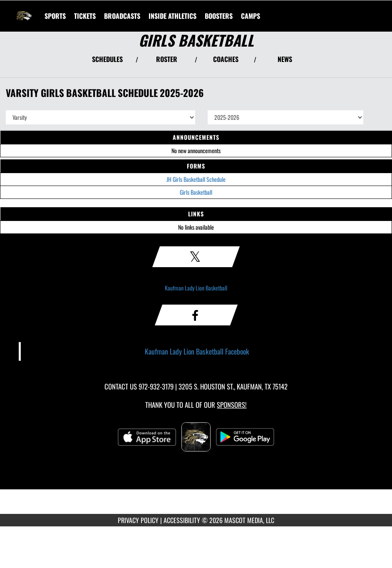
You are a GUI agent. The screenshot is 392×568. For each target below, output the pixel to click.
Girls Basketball (196, 192)
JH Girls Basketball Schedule (196, 179)
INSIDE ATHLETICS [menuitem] (172, 16)
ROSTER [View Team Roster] (167, 59)
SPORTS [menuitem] (55, 16)
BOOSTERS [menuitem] (219, 16)
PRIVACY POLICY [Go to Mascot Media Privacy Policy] (138, 520)
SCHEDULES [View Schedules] (107, 59)
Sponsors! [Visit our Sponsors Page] (232, 405)
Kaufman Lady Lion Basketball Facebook (197, 351)
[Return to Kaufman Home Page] (23, 11)
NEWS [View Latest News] (285, 59)
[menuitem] (85, 16)
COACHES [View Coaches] (226, 59)
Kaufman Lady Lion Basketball (196, 288)
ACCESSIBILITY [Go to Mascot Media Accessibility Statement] (182, 520)
